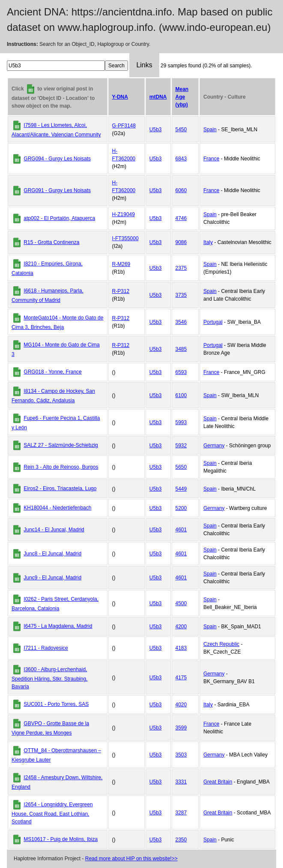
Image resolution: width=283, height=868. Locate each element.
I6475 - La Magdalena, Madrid (58, 626)
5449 (181, 489)
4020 (181, 705)
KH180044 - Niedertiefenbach (57, 508)
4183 (181, 648)
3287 (181, 813)
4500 (181, 603)
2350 (181, 840)
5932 (181, 446)
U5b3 (156, 130)
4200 (181, 627)
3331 (181, 782)
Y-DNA (120, 97)
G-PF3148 (124, 126)
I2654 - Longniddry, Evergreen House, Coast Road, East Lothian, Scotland (52, 813)
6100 (181, 395)
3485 (181, 349)
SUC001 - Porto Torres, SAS (56, 704)
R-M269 (121, 264)
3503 (181, 755)
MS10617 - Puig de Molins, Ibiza (61, 839)
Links (144, 65)
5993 (181, 422)
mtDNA (158, 97)
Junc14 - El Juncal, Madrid (54, 530)
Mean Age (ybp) (182, 97)
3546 (181, 322)
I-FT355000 (125, 238)
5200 (181, 508)
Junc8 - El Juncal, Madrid (52, 554)
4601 (181, 530)
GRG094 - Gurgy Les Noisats (57, 159)
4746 (181, 218)
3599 (181, 728)
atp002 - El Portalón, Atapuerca (59, 218)
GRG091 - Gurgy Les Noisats (57, 190)
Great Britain (218, 782)
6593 (181, 372)
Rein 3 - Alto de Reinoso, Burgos (61, 467)
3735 (181, 295)
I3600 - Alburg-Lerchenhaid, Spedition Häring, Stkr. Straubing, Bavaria (49, 678)
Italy (208, 242)
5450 (181, 130)
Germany (214, 446)
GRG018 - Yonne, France (52, 372)
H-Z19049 (124, 214)
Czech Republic (221, 644)
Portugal (213, 322)
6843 (181, 159)
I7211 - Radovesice (46, 648)
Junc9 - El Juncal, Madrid (52, 578)
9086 (181, 242)
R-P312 (121, 291)
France (211, 159)
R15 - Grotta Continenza (51, 242)
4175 (181, 678)
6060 (181, 190)
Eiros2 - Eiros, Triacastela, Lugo (60, 488)
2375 (181, 268)
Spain (210, 130)
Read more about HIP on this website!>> (131, 859)
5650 (181, 467)
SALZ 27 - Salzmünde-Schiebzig (61, 445)
